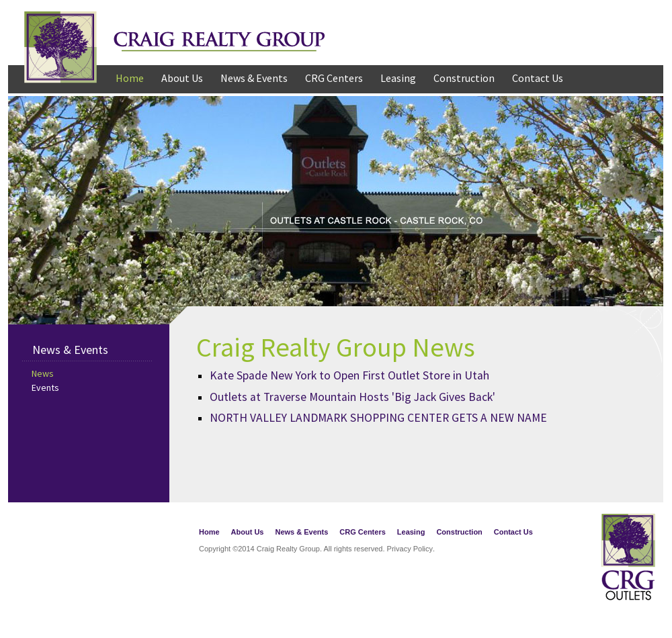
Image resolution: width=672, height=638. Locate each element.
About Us (182, 78)
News (43, 373)
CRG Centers (334, 78)
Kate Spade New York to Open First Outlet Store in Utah (349, 375)
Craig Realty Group (174, 38)
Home (130, 78)
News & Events (254, 78)
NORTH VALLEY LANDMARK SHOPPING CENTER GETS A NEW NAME (378, 418)
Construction (464, 78)
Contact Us (538, 78)
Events (45, 388)
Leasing (398, 78)
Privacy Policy (410, 549)
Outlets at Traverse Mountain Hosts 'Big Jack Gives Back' (352, 397)
